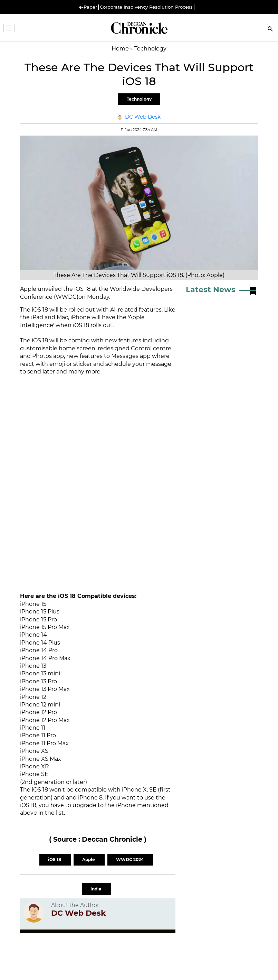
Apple (89, 859)
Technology (139, 99)
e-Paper (88, 7)
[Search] (270, 30)
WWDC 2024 (130, 859)
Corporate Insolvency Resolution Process (146, 7)
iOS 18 (55, 859)
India (96, 889)
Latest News (211, 290)
